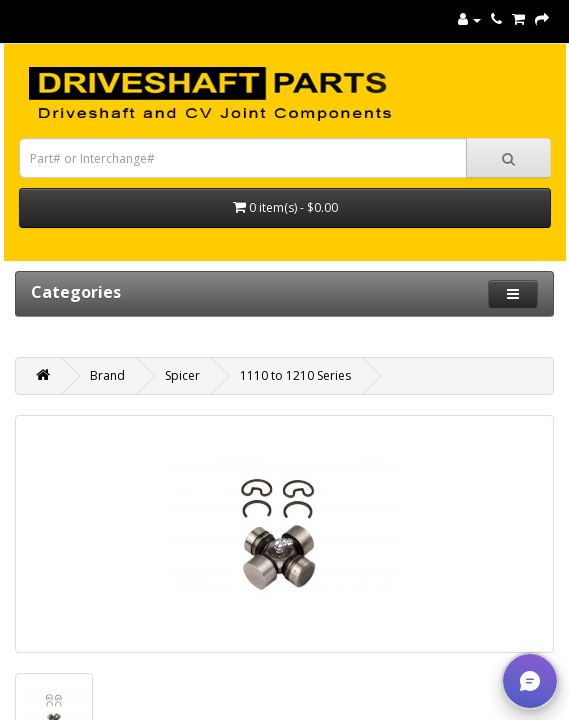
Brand (107, 375)
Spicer (182, 375)
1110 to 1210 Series (295, 375)
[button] (530, 681)
